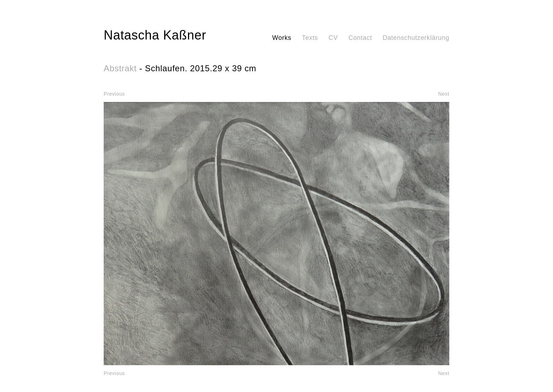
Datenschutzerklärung (416, 38)
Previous (114, 94)
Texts (310, 38)
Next (444, 94)
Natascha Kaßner (155, 35)
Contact (360, 38)
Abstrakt (120, 68)
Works (282, 38)
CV (333, 38)
